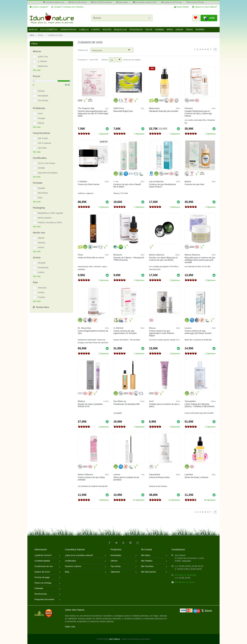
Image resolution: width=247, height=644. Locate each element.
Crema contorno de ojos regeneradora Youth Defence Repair (162, 333)
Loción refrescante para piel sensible (199, 413)
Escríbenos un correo (185, 582)
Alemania (42, 288)
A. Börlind (42, 61)
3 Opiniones (139, 427)
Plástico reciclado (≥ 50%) (50, 222)
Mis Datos (154, 556)
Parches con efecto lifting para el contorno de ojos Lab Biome (163, 259)
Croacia (41, 297)
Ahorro (200, 30)
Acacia (41, 247)
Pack (40, 198)
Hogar (179, 30)
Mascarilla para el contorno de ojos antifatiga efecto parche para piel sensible (200, 260)
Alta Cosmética (49, 30)
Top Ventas (43, 100)
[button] (196, 18)
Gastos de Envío (47, 572)
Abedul (41, 238)
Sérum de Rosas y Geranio (196, 477)
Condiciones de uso (47, 567)
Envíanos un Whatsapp (185, 575)
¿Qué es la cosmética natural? (85, 556)
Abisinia (41, 243)
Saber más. (70, 627)
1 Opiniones (104, 134)
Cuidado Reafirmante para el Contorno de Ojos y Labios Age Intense (198, 114)
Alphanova (43, 66)
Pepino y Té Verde (121, 193)
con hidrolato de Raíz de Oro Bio (197, 266)
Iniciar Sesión (182, 7)
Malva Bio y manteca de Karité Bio (198, 340)
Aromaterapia (68, 30)
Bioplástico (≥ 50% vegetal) (50, 213)
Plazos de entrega (47, 583)
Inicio (33, 35)
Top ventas (123, 567)
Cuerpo (96, 30)
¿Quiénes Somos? (47, 556)
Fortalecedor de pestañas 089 (126, 404)
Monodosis (43, 193)
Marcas (33, 30)
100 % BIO (43, 138)
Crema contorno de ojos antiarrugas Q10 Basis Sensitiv (198, 332)
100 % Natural (44, 143)
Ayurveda (42, 148)
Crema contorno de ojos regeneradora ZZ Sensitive (125, 332)
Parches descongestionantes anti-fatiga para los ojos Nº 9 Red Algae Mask (93, 114)
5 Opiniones (210, 427)
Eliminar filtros (41, 307)
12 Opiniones (174, 500)
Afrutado (42, 263)
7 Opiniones (104, 500)
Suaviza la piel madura (158, 486)
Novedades (43, 96)
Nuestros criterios (85, 567)
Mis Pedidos (154, 561)
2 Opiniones (139, 280)
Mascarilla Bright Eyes (123, 111)
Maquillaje (120, 30)
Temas (189, 30)
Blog (85, 572)
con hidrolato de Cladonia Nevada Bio (93, 486)
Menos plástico (45, 218)
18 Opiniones (210, 500)
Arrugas (41, 118)
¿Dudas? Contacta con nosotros (67, 7)
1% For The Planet (46, 163)
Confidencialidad (47, 561)
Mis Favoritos (154, 567)
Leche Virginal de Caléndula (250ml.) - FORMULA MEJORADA (200, 405)
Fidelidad (47, 589)
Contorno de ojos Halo (194, 184)
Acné (40, 113)
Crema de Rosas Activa (159, 477)
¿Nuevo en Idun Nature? (205, 7)
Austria (41, 292)
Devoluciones (47, 594)
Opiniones (123, 572)
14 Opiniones (139, 500)
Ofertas (41, 91)
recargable (118, 413)
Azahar (41, 272)
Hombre (159, 30)
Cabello (84, 30)
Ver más (37, 70)
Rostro (107, 30)
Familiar (42, 188)
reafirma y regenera (86, 193)
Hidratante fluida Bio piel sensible (164, 111)
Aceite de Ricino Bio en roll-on (91, 258)
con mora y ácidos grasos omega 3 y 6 (164, 340)
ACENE (41, 168)
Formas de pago (47, 578)
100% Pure (43, 57)
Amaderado (43, 268)
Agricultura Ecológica (48, 173)
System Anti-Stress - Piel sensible (127, 340)
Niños (170, 30)
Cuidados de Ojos (55, 35)
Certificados (85, 561)
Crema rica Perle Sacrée (89, 184)
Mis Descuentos (154, 572)
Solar (149, 30)
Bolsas (41, 123)
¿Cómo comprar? (39, 7)
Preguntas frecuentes (47, 600)
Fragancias (136, 30)
